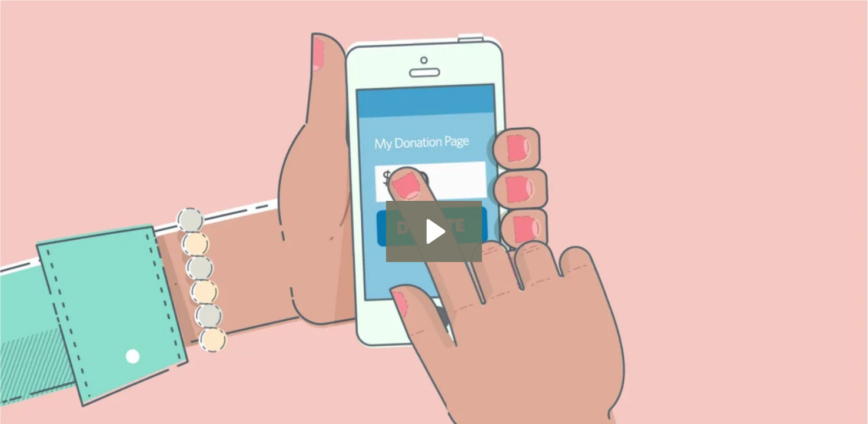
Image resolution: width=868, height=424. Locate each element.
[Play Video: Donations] (434, 231)
